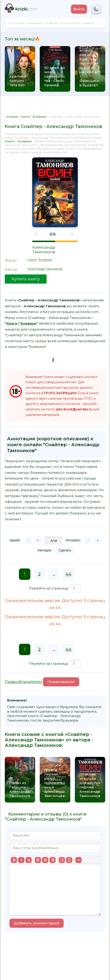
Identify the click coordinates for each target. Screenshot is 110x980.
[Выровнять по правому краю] (52, 860)
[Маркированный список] (62, 860)
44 (68, 574)
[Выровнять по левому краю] (38, 860)
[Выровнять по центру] (45, 860)
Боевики (25, 141)
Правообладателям (23, 682)
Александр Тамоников (44, 250)
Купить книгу (26, 279)
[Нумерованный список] (69, 860)
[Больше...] (79, 860)
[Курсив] (21, 860)
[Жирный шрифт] (14, 860)
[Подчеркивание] (29, 860)
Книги (10, 141)
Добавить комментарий (37, 923)
